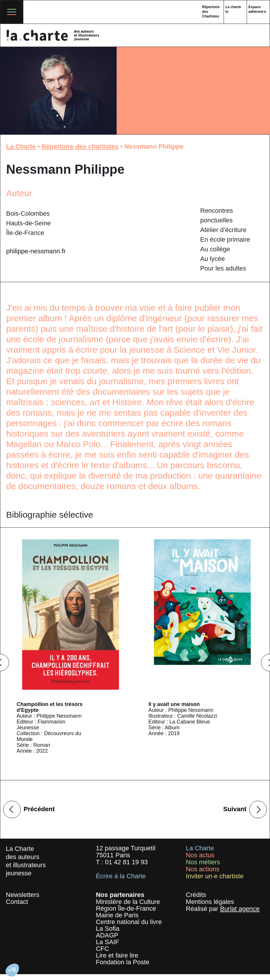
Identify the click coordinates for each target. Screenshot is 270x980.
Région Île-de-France (126, 908)
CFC (102, 949)
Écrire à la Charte (121, 876)
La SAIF (107, 942)
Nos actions (202, 869)
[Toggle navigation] (12, 12)
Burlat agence (240, 909)
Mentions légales (210, 902)
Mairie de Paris (117, 915)
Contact (17, 902)
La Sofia (108, 929)
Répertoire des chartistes (80, 146)
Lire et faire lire (117, 955)
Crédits (196, 895)
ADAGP (107, 935)
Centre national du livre (129, 922)
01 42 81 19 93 (126, 862)
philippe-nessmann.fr (36, 251)
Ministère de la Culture (128, 902)
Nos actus (200, 855)
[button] (12, 970)
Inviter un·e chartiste (215, 876)
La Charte (21, 146)
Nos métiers (203, 862)
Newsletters (23, 895)
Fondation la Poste (123, 962)
